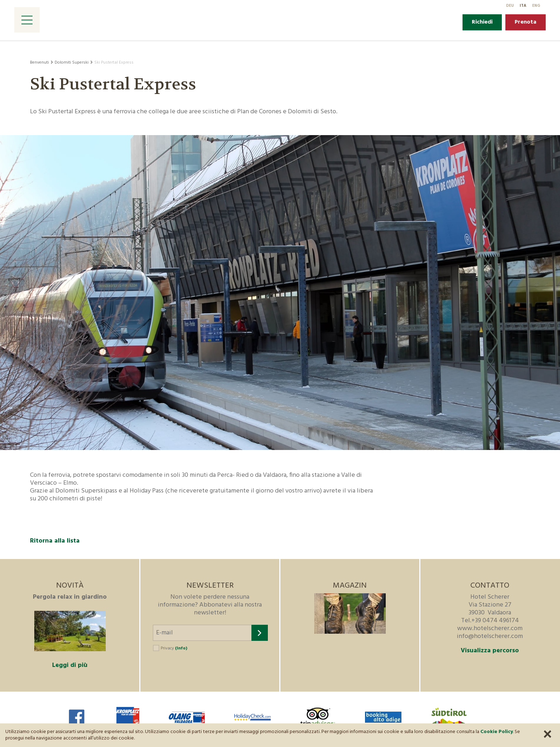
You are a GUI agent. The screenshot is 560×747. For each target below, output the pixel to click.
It (523, 6)
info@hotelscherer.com (490, 636)
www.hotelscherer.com (490, 629)
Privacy (174, 648)
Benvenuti (39, 63)
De (510, 6)
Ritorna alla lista (55, 541)
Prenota (526, 22)
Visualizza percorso (490, 651)
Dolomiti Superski (72, 63)
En (536, 6)
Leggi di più (70, 665)
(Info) (181, 648)
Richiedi (482, 22)
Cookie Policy (497, 732)
